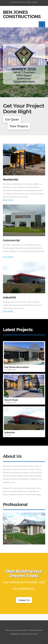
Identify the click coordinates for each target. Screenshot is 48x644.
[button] (42, 24)
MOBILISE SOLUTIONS (29, 634)
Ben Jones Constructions (22, 14)
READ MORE (8, 200)
